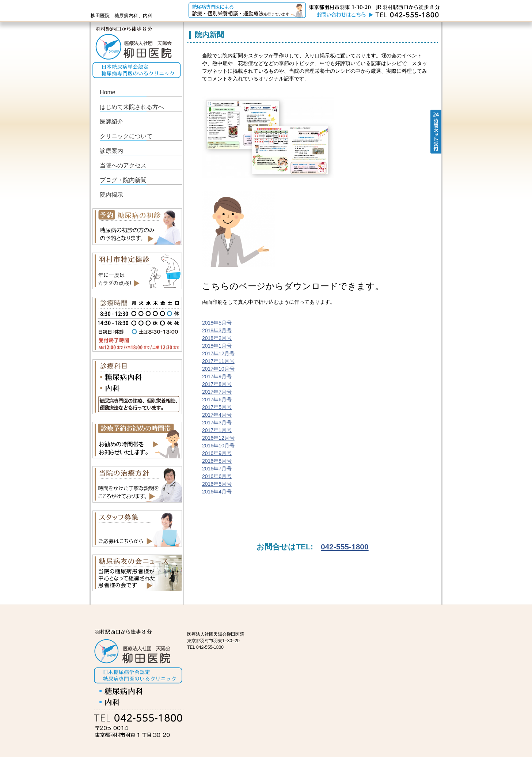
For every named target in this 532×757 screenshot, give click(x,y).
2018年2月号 (217, 338)
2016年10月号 (218, 446)
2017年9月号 (217, 376)
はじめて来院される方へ (132, 107)
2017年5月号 (217, 407)
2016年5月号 (217, 484)
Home (108, 92)
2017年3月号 (217, 423)
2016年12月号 (218, 438)
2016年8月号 (217, 461)
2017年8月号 (217, 384)
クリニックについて (126, 136)
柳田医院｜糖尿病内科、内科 (121, 16)
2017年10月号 (218, 369)
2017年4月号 (217, 415)
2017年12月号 (218, 353)
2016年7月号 (217, 469)
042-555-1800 (345, 547)
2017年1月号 (217, 430)
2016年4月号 (217, 492)
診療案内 (111, 151)
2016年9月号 (217, 453)
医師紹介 (111, 122)
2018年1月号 (217, 346)
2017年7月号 (217, 392)
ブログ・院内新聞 (123, 180)
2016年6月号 (217, 476)
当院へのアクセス (123, 165)
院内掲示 (111, 195)
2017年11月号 (218, 361)
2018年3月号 (217, 330)
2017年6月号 (217, 400)
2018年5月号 (217, 323)
